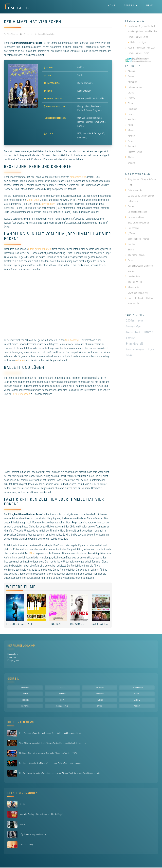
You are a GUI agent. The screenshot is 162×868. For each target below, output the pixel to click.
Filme (129, 103)
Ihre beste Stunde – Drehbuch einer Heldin (140, 301)
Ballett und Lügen (138, 42)
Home (112, 6)
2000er (130, 320)
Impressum (12, 657)
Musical (130, 130)
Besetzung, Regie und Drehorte (142, 26)
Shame (130, 250)
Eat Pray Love (101, 624)
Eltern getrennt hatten (40, 249)
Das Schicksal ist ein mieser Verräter (139, 268)
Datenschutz (13, 654)
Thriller (130, 157)
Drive (129, 260)
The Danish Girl (134, 282)
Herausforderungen (135, 349)
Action (130, 76)
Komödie (131, 120)
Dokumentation (134, 87)
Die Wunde (77, 624)
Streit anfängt (72, 340)
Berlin (141, 321)
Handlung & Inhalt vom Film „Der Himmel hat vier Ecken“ (143, 34)
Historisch (131, 109)
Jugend (151, 349)
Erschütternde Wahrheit (137, 223)
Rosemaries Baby (135, 217)
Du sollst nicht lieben (136, 212)
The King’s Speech (135, 255)
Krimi (129, 125)
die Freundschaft (21, 394)
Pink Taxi (55, 624)
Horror (130, 114)
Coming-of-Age (133, 326)
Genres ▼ (131, 6)
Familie (131, 338)
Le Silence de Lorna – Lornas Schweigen (140, 198)
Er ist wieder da (134, 190)
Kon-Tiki (130, 244)
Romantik (89, 83)
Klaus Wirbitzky (78, 177)
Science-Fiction (134, 152)
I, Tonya (130, 233)
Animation (131, 82)
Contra (130, 206)
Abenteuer (131, 71)
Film (32, 553)
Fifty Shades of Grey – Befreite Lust (141, 182)
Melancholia (132, 287)
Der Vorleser (132, 228)
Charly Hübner (47, 204)
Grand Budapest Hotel (137, 293)
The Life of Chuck (18, 624)
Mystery (130, 136)
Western (130, 163)
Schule (129, 355)
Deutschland (133, 332)
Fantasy (130, 98)
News (150, 6)
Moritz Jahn (33, 200)
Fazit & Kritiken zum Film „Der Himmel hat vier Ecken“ (141, 50)
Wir (30, 624)
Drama (80, 83)
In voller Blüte (133, 277)
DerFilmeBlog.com (21, 646)
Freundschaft (135, 344)
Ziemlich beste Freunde (137, 239)
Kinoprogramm (14, 660)
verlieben (20, 360)
